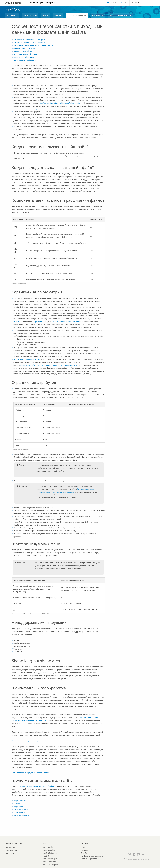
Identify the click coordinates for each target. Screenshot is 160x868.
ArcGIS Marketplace (51, 865)
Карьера (84, 850)
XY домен (17, 804)
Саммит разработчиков (90, 859)
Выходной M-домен (21, 815)
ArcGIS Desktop (49, 850)
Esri (149, 3)
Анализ (58, 15)
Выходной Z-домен (21, 810)
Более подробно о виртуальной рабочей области (31, 773)
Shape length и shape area (24, 57)
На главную (12, 15)
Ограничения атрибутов (23, 51)
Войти (137, 3)
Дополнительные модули (121, 15)
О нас (83, 847)
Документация (36, 3)
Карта (46, 15)
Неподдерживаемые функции (25, 54)
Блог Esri (84, 853)
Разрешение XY (20, 801)
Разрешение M (19, 812)
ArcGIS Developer (50, 859)
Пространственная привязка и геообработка (38, 786)
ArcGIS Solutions (50, 862)
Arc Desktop (14, 3)
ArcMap (13, 10)
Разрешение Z (19, 807)
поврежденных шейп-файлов (45, 109)
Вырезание (38, 322)
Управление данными (77, 15)
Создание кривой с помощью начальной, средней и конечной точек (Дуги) (49, 365)
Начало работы (30, 15)
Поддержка (50, 3)
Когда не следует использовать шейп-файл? (31, 43)
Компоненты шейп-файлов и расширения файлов (33, 45)
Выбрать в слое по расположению (66, 322)
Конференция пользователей (92, 856)
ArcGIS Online (49, 847)
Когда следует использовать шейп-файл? (30, 40)
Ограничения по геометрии (24, 48)
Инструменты (98, 15)
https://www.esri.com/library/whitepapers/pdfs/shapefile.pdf (61, 103)
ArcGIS (46, 856)
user (122, 2)
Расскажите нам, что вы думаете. (137, 859)
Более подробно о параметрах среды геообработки (32, 741)
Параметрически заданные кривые (27, 359)
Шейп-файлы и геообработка (25, 60)
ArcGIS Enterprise (50, 853)
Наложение (18, 322)
